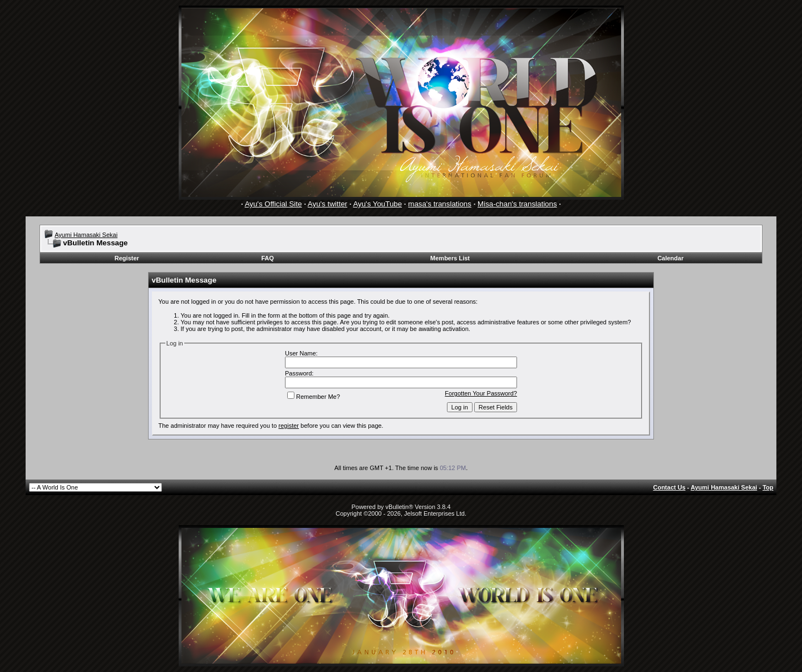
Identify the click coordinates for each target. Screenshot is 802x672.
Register (127, 258)
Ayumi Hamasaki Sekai (86, 235)
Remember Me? (314, 397)
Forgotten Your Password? (481, 393)
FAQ (267, 258)
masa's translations (440, 204)
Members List (450, 258)
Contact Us (669, 487)
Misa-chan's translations (517, 204)
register (289, 426)
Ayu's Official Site (274, 204)
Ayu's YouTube (377, 204)
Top (768, 487)
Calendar (670, 258)
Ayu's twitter (328, 204)
